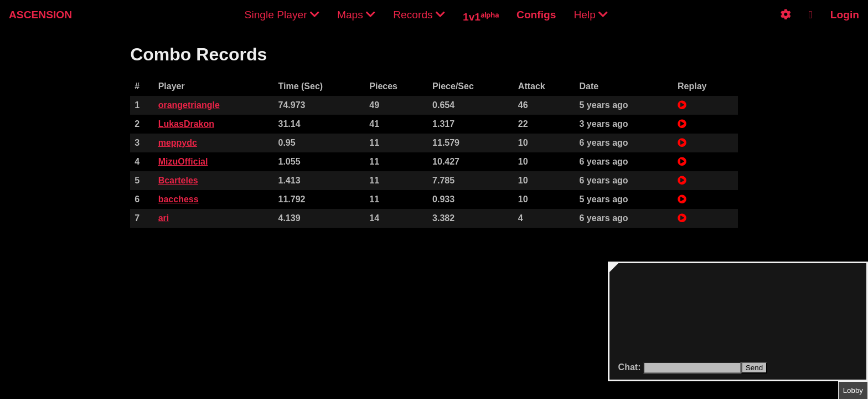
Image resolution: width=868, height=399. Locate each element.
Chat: (631, 367)
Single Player (282, 15)
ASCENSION (40, 15)
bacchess (179, 199)
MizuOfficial (183, 162)
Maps (356, 15)
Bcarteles (178, 180)
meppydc (178, 143)
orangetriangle (189, 105)
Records (419, 15)
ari (164, 218)
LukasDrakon (186, 124)
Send (754, 368)
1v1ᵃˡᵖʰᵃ (481, 17)
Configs (536, 15)
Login (845, 15)
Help (591, 15)
